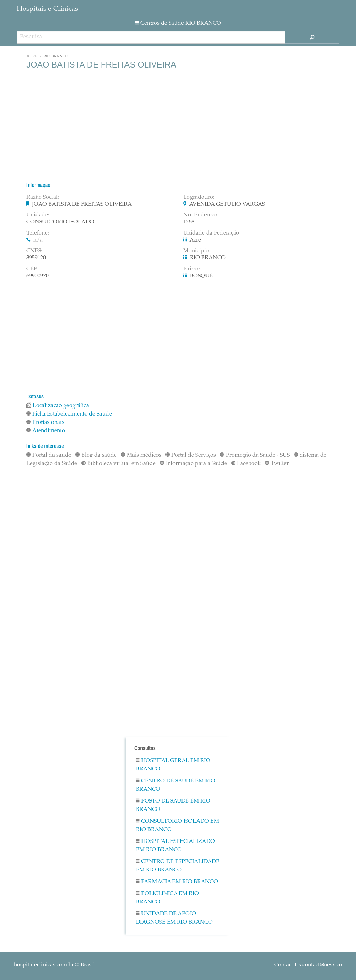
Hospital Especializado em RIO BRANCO (175, 846)
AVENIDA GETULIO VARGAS (227, 204)
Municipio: (197, 251)
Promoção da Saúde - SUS (255, 455)
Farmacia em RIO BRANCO (177, 882)
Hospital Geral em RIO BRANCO (173, 765)
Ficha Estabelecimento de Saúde (69, 414)
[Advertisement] (178, 125)
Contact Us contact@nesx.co (308, 965)
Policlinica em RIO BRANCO (167, 898)
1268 (189, 222)
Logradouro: (199, 197)
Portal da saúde (49, 455)
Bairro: (192, 269)
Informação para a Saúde (193, 464)
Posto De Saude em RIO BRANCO (173, 805)
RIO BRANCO (56, 57)
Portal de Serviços (191, 455)
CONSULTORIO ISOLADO (60, 222)
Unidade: (38, 215)
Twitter (277, 464)
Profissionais (45, 422)
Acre (32, 57)
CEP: (33, 269)
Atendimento (46, 431)
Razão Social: (43, 197)
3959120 (36, 258)
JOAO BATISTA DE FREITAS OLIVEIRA (82, 204)
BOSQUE (201, 276)
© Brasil (54, 965)
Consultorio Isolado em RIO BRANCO (177, 825)
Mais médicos (141, 455)
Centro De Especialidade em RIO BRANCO (178, 866)
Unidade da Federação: (212, 233)
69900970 (38, 276)
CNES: (34, 251)
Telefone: (38, 233)
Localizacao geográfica (58, 406)
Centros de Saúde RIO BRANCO (178, 23)
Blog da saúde (96, 455)
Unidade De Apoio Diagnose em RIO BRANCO (174, 918)
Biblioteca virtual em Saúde (119, 464)
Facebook (246, 464)
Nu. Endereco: (201, 215)
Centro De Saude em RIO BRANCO (176, 785)
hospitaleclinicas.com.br (44, 965)
